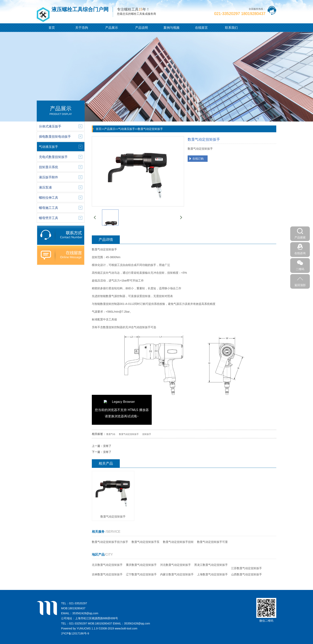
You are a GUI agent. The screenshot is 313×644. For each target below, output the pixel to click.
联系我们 (231, 28)
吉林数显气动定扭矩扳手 (107, 574)
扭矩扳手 (147, 434)
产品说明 (142, 28)
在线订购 (198, 159)
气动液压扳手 (127, 129)
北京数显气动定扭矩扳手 (107, 565)
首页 (52, 28)
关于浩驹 (82, 28)
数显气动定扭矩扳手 (150, 129)
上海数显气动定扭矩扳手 (212, 574)
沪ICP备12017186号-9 (75, 633)
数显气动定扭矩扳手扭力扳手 (110, 542)
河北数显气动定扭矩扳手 (175, 565)
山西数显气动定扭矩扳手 (247, 574)
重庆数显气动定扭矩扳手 (141, 565)
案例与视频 (171, 28)
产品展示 (112, 28)
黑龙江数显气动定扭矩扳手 (211, 565)
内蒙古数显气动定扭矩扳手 (177, 574)
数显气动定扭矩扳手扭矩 (178, 542)
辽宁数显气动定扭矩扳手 (141, 574)
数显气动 (111, 434)
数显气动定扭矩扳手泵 (146, 542)
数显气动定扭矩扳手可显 (212, 542)
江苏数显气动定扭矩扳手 (247, 568)
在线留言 (201, 28)
